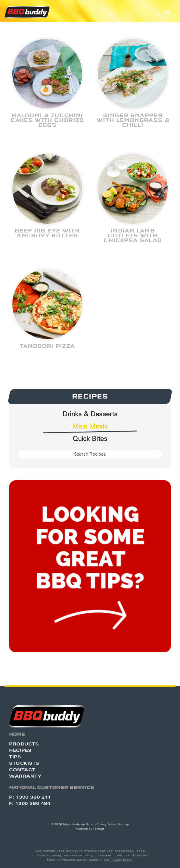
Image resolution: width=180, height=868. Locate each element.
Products (24, 744)
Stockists (24, 763)
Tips (15, 757)
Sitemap (123, 824)
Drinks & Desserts (90, 414)
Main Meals (90, 426)
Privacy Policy (106, 824)
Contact (22, 770)
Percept (99, 829)
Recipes (90, 396)
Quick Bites (90, 439)
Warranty (25, 776)
